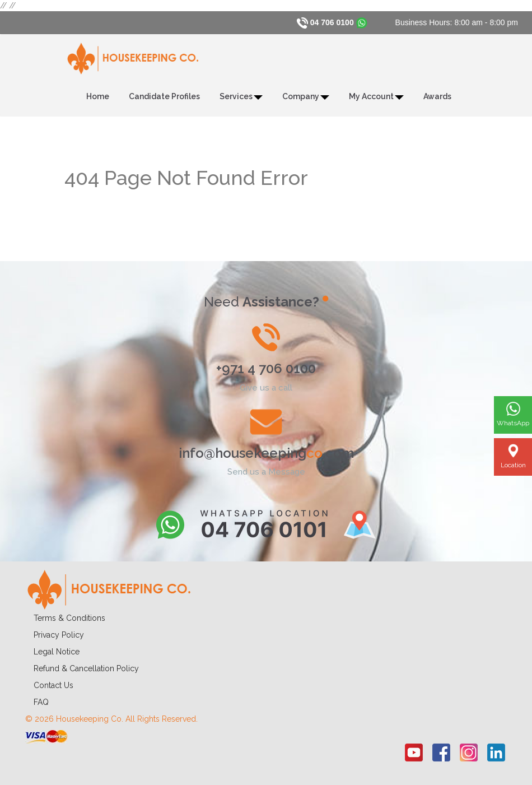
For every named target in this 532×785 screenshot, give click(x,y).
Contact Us (53, 685)
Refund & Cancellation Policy (86, 668)
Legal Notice (57, 652)
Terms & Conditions (69, 618)
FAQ (41, 702)
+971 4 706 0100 (266, 368)
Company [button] (306, 96)
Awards (437, 96)
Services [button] (241, 96)
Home (98, 96)
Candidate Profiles (164, 96)
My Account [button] (376, 96)
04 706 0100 (332, 22)
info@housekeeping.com (266, 453)
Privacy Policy (59, 635)
